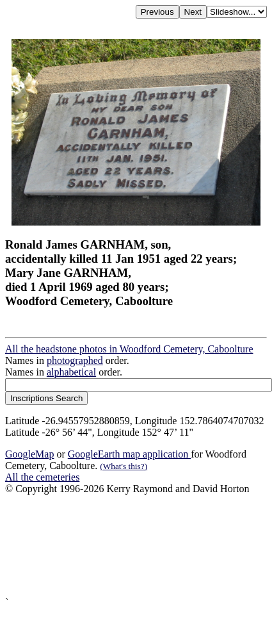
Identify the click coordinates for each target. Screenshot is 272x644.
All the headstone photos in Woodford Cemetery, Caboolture (129, 349)
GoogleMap (29, 454)
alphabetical (71, 372)
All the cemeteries (42, 477)
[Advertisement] (120, 546)
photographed (75, 360)
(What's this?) (124, 466)
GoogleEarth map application (129, 454)
